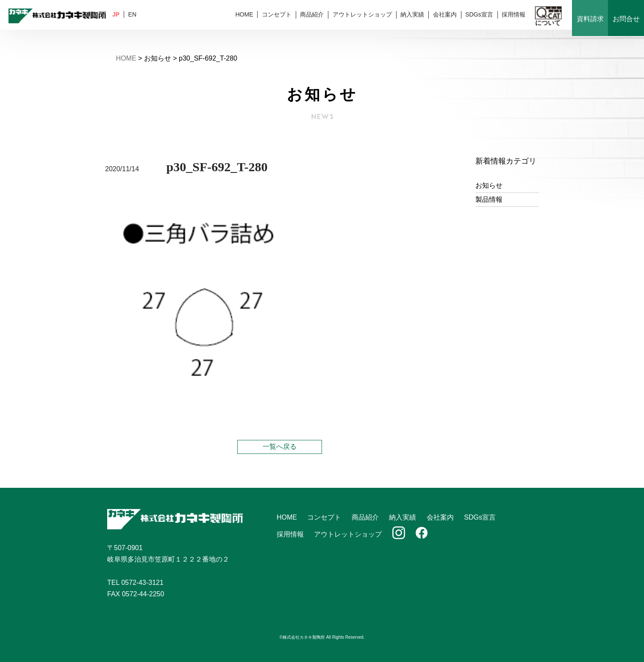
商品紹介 (312, 14)
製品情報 (489, 199)
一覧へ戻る (280, 446)
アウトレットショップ (362, 14)
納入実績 (412, 14)
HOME (244, 14)
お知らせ (489, 185)
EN (132, 14)
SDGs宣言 (479, 14)
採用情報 (514, 14)
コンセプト (277, 14)
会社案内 (445, 14)
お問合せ (626, 19)
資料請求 (590, 19)
